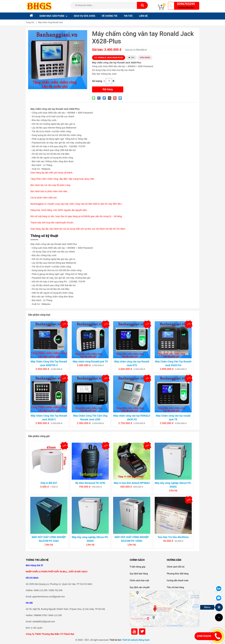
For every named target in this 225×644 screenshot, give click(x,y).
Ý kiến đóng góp (137, 567)
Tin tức (128, 16)
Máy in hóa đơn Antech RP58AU (132, 483)
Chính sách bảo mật (139, 580)
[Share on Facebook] (100, 98)
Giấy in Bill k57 (49, 483)
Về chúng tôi (110, 16)
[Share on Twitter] (105, 98)
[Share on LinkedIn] (121, 98)
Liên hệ (143, 16)
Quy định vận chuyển (140, 587)
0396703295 (186, 4)
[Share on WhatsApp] (94, 98)
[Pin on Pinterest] (116, 98)
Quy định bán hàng (139, 574)
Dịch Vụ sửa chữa (85, 16)
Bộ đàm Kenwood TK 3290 (90, 483)
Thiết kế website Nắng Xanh (136, 640)
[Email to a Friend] (110, 98)
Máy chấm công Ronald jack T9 (90, 362)
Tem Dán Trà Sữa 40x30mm (173, 537)
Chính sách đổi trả (175, 567)
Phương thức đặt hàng (178, 574)
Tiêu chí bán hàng (175, 587)
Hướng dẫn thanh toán (178, 580)
